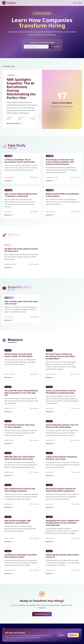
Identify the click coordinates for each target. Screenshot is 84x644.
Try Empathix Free (42, 614)
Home (63, 630)
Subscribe (55, 47)
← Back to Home (77, 3)
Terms (80, 630)
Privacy (74, 630)
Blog (68, 630)
